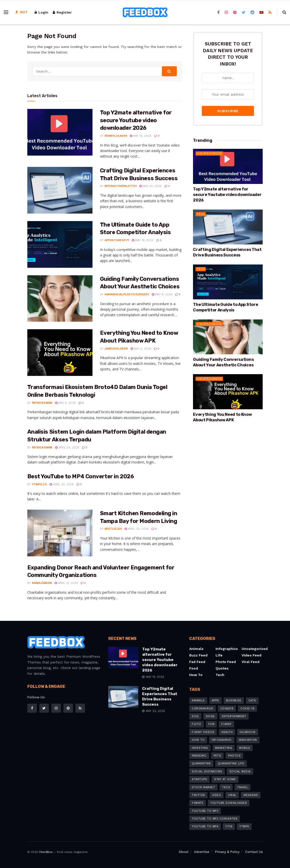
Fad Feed (197, 662)
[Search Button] (169, 71)
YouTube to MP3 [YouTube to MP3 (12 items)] (205, 811)
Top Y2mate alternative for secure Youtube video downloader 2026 (136, 120)
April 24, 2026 (67, 448)
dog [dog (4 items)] (195, 716)
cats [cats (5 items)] (252, 700)
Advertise (202, 852)
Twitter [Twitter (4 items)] (198, 795)
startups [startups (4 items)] (199, 779)
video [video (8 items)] (217, 795)
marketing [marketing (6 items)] (224, 748)
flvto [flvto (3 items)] (197, 724)
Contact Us (254, 852)
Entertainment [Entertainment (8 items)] (234, 716)
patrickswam (42, 403)
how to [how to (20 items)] (198, 740)
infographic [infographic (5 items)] (222, 740)
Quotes (222, 668)
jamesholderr (116, 349)
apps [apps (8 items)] (215, 700)
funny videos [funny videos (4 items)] (203, 732)
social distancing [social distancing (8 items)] (207, 772)
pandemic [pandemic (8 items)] (199, 756)
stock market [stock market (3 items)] (203, 787)
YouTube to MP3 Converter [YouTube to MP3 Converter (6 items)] (215, 819)
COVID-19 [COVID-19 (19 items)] (247, 709)
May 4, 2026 (65, 403)
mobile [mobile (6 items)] (245, 748)
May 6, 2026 (141, 349)
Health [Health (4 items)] (227, 732)
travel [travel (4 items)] (243, 787)
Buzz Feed (198, 655)
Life (219, 655)
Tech (201, 205)
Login (41, 12)
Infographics (227, 649)
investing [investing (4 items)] (200, 748)
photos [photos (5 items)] (234, 756)
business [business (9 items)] (234, 700)
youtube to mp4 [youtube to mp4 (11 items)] (205, 826)
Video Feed (252, 655)
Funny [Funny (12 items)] (226, 724)
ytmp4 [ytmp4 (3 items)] (244, 826)
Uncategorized (209, 144)
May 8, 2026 (162, 294)
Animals (196, 649)
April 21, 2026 (66, 583)
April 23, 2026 (62, 484)
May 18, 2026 (143, 240)
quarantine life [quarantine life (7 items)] (231, 763)
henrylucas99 (116, 136)
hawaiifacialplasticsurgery (127, 294)
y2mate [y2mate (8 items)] (198, 803)
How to (196, 675)
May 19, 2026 (141, 136)
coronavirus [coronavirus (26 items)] (203, 709)
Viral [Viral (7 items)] (232, 795)
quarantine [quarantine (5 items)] (201, 763)
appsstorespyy (117, 240)
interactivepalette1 (121, 186)
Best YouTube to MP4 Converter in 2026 (81, 476)
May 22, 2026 (151, 186)
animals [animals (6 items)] (198, 700)
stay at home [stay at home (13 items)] (225, 779)
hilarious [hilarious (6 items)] (248, 732)
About (184, 852)
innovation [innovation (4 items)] (248, 740)
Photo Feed (226, 662)
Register (62, 12)
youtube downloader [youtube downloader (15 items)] (229, 803)
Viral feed (251, 662)
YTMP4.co (39, 484)
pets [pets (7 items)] (217, 756)
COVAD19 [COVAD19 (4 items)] (227, 709)
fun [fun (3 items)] (211, 724)
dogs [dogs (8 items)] (210, 716)
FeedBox (46, 852)
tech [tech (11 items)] (226, 787)
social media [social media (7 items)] (240, 772)
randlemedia (42, 583)
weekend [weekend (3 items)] (251, 795)
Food (194, 668)
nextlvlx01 (113, 529)
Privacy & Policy (227, 852)
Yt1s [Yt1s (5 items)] (229, 826)
